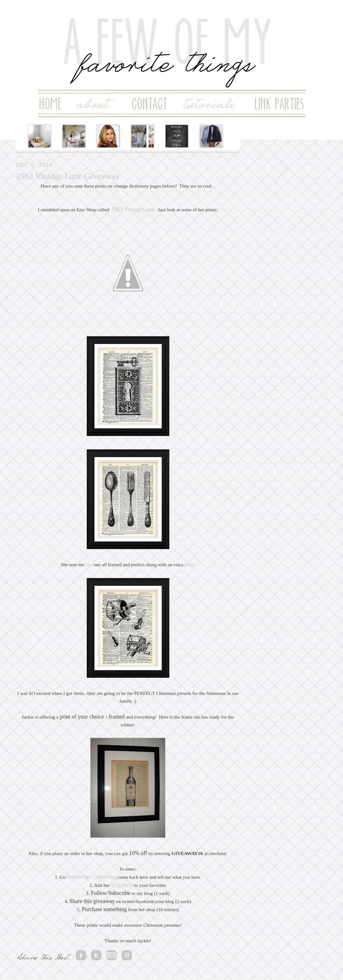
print (189, 564)
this (89, 564)
